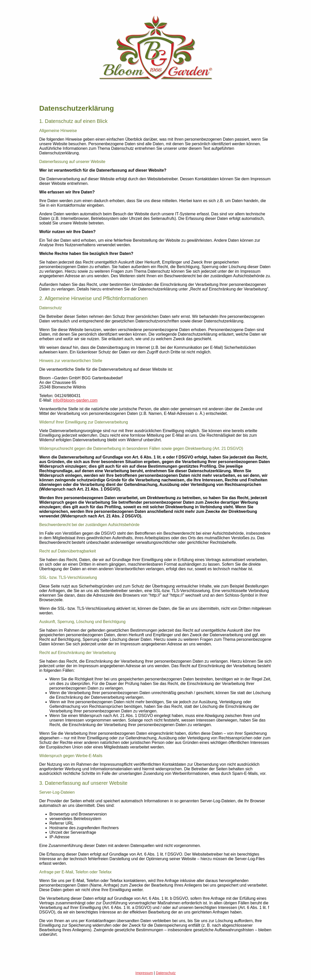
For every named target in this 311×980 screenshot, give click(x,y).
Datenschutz (166, 973)
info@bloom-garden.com (75, 400)
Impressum (144, 973)
